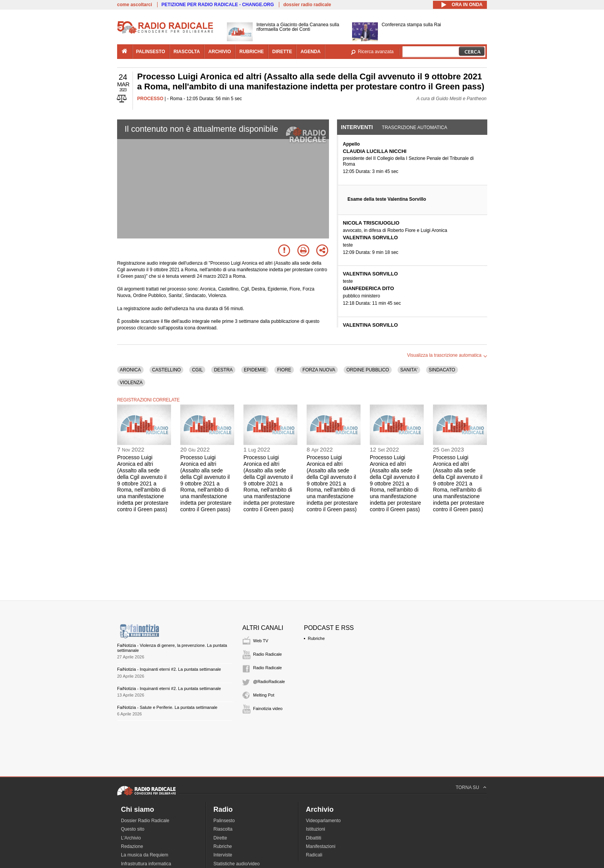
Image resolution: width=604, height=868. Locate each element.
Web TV (261, 641)
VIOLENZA (131, 383)
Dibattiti (314, 838)
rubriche (251, 52)
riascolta (187, 52)
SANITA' (409, 370)
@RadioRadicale (269, 682)
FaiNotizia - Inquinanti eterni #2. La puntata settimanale (169, 669)
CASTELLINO (167, 370)
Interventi (357, 127)
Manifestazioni (321, 846)
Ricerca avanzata (376, 52)
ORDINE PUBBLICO (368, 370)
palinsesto (151, 52)
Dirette (220, 838)
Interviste (223, 855)
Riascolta (223, 829)
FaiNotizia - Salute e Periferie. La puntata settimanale (167, 707)
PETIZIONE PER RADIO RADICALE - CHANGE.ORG (218, 5)
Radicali (314, 855)
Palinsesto (224, 821)
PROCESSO (150, 99)
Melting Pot (264, 695)
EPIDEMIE (255, 370)
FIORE (284, 370)
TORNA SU (467, 787)
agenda (310, 52)
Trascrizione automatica (414, 128)
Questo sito (133, 829)
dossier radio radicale (307, 5)
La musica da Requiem (145, 855)
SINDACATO (442, 370)
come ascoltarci (135, 5)
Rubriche (316, 638)
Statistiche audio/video (237, 864)
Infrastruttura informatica (146, 864)
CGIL (197, 370)
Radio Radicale (268, 654)
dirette (282, 52)
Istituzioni (315, 829)
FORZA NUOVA (319, 370)
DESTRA (223, 370)
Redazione (132, 846)
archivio (220, 52)
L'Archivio (131, 838)
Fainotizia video (268, 709)
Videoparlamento (323, 821)
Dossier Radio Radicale (145, 821)
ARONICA (130, 370)
